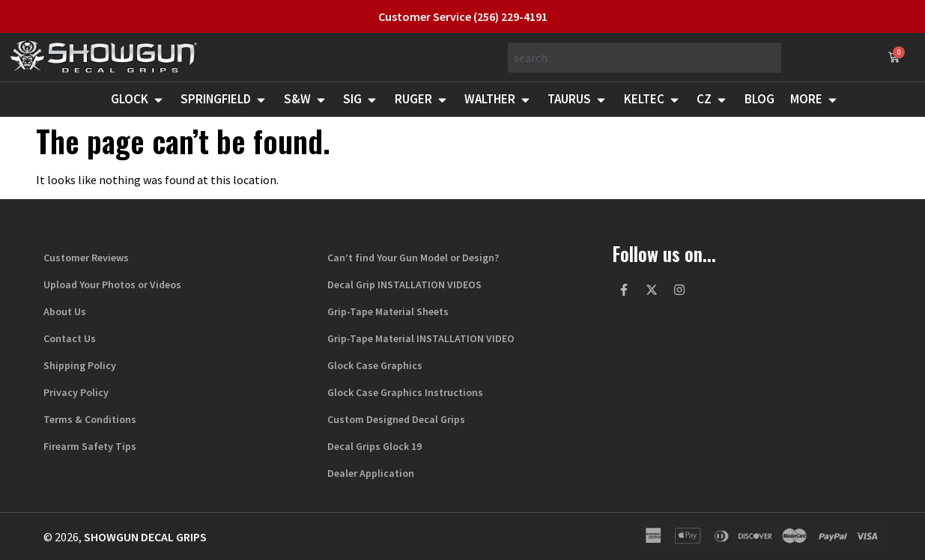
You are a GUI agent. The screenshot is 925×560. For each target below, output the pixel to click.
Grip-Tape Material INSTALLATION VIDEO (421, 338)
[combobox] (645, 58)
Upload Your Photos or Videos (112, 284)
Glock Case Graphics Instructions (405, 392)
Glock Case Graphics (375, 365)
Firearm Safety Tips (90, 446)
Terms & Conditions (90, 419)
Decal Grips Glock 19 (374, 446)
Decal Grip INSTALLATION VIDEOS (404, 284)
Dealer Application (371, 473)
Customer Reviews (86, 258)
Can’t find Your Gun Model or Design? (413, 258)
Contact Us (70, 338)
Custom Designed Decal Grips (396, 419)
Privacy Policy (76, 392)
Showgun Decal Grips (145, 537)
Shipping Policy (80, 365)
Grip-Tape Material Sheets (388, 311)
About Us (65, 311)
